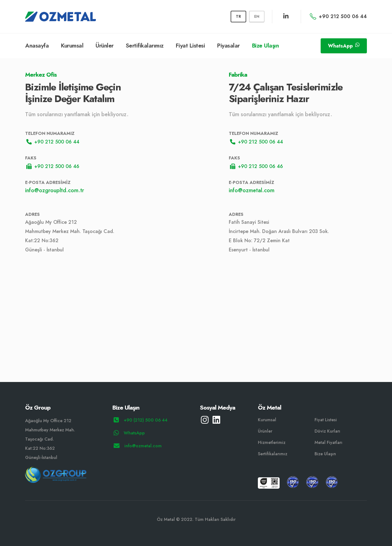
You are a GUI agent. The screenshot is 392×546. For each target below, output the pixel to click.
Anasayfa (37, 46)
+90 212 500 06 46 (53, 166)
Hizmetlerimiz (272, 442)
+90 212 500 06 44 (338, 16)
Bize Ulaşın (266, 46)
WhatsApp (344, 46)
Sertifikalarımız (145, 46)
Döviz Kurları (327, 431)
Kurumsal (72, 46)
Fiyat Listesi (190, 46)
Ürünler (105, 46)
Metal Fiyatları (328, 442)
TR (238, 16)
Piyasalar (228, 46)
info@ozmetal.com (252, 190)
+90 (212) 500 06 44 (141, 420)
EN (257, 16)
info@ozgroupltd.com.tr (55, 190)
